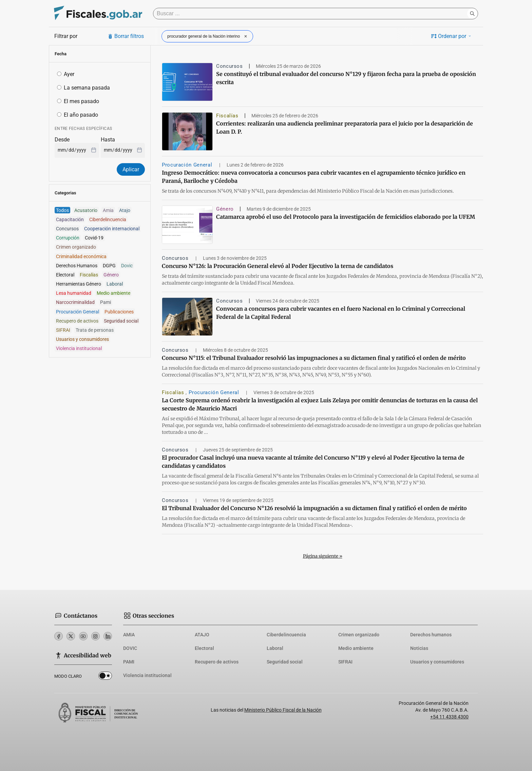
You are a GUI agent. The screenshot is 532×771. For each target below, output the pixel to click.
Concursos (230, 66)
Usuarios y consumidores (437, 662)
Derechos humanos (431, 635)
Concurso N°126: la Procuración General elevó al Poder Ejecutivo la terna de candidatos (278, 266)
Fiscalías (227, 116)
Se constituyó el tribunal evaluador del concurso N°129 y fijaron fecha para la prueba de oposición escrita (346, 78)
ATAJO (202, 635)
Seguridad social (285, 662)
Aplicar (131, 169)
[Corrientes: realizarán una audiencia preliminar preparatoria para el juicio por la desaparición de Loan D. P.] (187, 131)
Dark (105, 677)
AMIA (129, 635)
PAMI (129, 662)
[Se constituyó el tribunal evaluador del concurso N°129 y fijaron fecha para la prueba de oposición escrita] (187, 82)
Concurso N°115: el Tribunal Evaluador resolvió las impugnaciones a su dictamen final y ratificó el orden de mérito (314, 358)
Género (225, 209)
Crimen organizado (359, 635)
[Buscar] (312, 14)
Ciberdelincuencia (286, 635)
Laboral (275, 648)
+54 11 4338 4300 (449, 717)
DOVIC (130, 648)
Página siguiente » (323, 556)
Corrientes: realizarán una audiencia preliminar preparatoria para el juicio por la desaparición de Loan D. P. (345, 128)
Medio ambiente (356, 648)
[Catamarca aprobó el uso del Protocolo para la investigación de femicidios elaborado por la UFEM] (187, 225)
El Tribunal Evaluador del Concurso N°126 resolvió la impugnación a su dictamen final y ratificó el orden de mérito (314, 508)
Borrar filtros (126, 36)
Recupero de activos (217, 662)
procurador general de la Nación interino (208, 36)
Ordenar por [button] (452, 36)
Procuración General (188, 165)
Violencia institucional (147, 675)
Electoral (204, 648)
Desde (62, 140)
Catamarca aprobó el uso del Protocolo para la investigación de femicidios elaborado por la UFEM (346, 217)
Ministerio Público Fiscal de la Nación (283, 710)
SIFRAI (345, 662)
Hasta (108, 140)
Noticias (419, 648)
